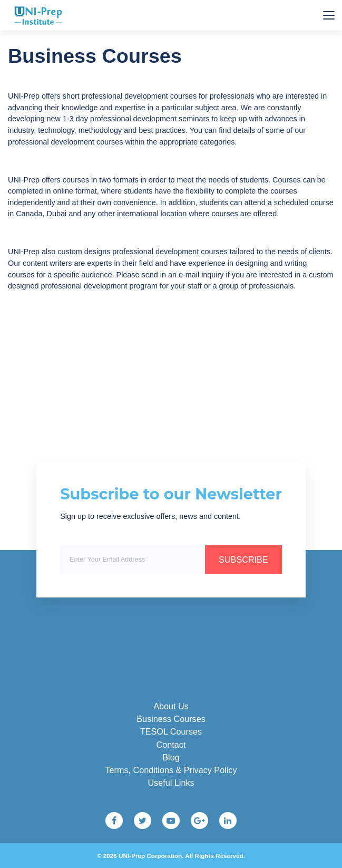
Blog (171, 757)
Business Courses (171, 719)
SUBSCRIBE (243, 560)
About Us (171, 706)
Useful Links (171, 783)
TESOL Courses (171, 731)
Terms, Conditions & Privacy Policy (171, 770)
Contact (171, 745)
